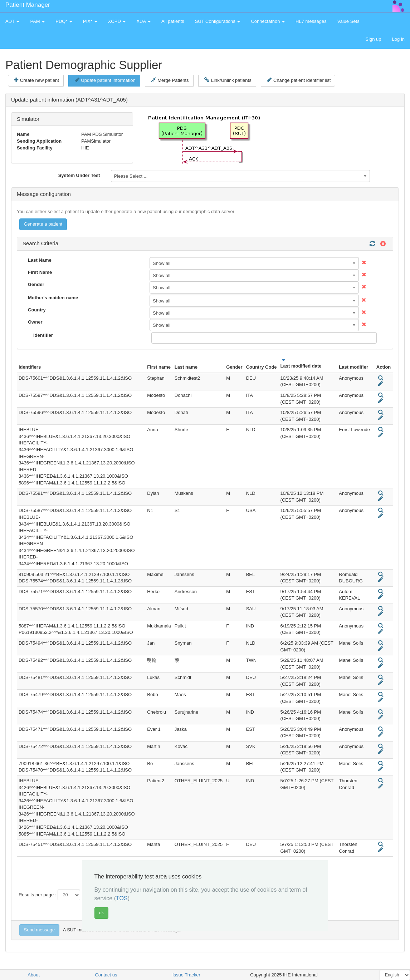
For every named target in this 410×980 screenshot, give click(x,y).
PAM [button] (37, 21)
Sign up (373, 39)
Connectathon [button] (268, 21)
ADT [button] (12, 21)
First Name (40, 272)
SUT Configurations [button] (218, 21)
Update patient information (105, 80)
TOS (122, 898)
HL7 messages (311, 21)
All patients (173, 21)
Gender (36, 284)
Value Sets (348, 21)
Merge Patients (170, 80)
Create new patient (36, 80)
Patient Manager (28, 5)
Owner (35, 322)
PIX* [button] (90, 21)
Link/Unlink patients (228, 80)
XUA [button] (143, 21)
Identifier (43, 335)
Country (37, 310)
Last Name (40, 260)
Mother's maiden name (53, 298)
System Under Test (79, 175)
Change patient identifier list (299, 80)
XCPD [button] (117, 21)
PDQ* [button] (64, 21)
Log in (398, 39)
